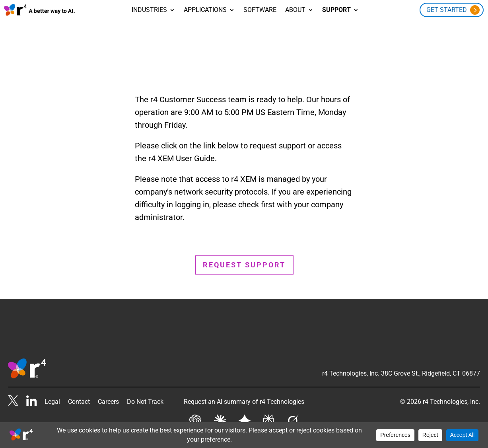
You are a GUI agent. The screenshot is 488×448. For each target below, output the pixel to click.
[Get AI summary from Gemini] (245, 410)
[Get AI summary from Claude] (220, 410)
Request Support (244, 252)
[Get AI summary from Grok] (293, 410)
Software (260, 10)
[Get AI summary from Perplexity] (268, 410)
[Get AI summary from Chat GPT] (195, 410)
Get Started (447, 10)
